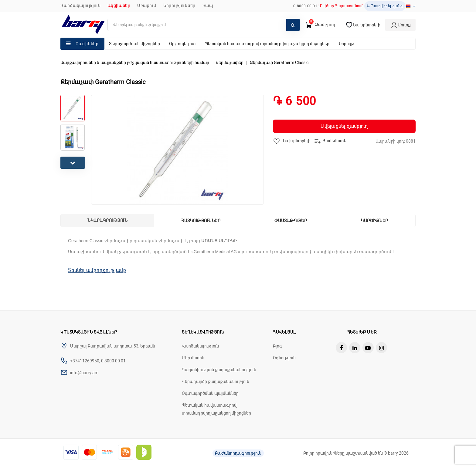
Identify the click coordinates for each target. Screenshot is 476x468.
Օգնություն (284, 358)
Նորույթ (347, 44)
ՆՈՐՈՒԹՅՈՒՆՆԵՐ (179, 5)
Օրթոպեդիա (182, 44)
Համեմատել (331, 141)
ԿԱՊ (208, 5)
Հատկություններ (201, 221)
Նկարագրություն (107, 220)
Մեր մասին (193, 358)
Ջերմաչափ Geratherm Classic (279, 63)
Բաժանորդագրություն (238, 453)
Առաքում (147, 5)
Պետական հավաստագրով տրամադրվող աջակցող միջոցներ (267, 44)
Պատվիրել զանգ (385, 6)
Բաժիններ (87, 44)
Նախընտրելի (292, 141)
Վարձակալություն (81, 5)
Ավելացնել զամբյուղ (344, 126)
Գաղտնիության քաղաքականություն (219, 370)
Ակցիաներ (119, 5)
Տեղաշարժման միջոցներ (134, 44)
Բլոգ (277, 346)
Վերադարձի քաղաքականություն (216, 382)
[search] (204, 25)
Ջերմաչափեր (229, 63)
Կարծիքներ (375, 221)
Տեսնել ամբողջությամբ (97, 270)
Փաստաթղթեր (291, 221)
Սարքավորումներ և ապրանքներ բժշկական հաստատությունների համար (135, 63)
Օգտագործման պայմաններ (210, 393)
